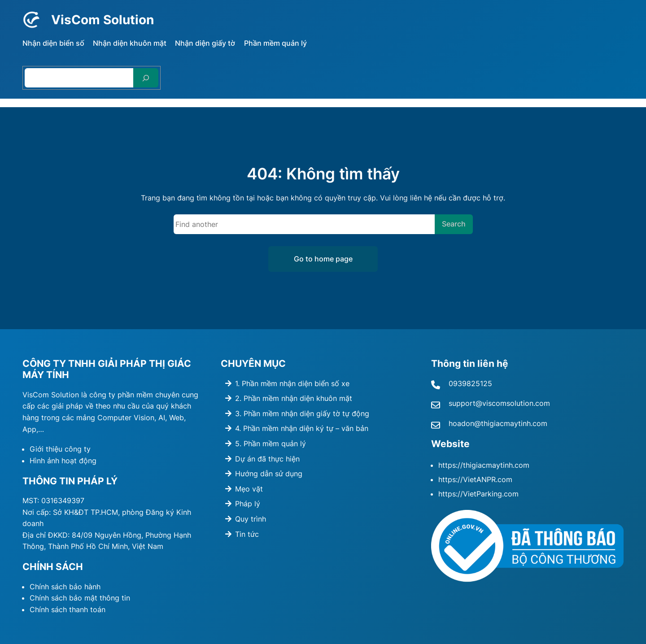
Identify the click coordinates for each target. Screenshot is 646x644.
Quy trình (251, 519)
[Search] (146, 78)
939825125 (473, 383)
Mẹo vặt (249, 489)
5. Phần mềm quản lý (271, 444)
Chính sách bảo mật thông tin (80, 598)
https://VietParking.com (478, 494)
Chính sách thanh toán (68, 609)
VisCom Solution (106, 19)
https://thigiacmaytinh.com (484, 465)
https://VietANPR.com (475, 479)
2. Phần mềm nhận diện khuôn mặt (294, 398)
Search (454, 224)
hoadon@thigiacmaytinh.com (498, 423)
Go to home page (323, 259)
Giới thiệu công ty (60, 449)
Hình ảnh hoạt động (63, 461)
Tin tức (247, 534)
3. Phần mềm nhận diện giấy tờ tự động (302, 413)
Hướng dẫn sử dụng (269, 474)
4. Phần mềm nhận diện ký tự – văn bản (302, 428)
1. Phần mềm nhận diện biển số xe (292, 383)
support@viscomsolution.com (499, 403)
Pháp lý (248, 504)
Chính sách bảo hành (65, 587)
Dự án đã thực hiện (267, 459)
